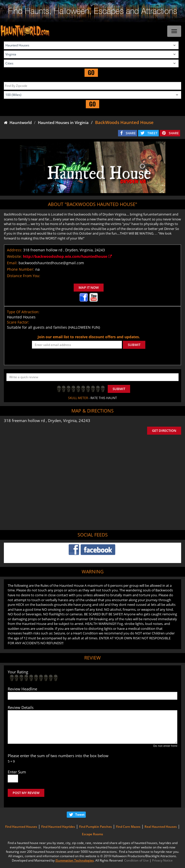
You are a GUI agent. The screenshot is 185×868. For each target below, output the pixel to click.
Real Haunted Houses (161, 827)
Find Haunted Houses (21, 827)
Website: (14, 256)
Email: (12, 263)
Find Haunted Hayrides (58, 827)
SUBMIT (134, 345)
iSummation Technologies (75, 860)
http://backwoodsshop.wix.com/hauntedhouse (67, 256)
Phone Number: (21, 269)
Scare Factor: (18, 322)
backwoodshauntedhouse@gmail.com (51, 263)
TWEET (152, 133)
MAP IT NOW (89, 287)
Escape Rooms (92, 834)
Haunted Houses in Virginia (63, 122)
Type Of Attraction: (23, 312)
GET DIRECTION (164, 431)
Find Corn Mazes (128, 827)
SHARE (131, 133)
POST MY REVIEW (26, 793)
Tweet (80, 815)
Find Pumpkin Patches (95, 827)
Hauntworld (18, 122)
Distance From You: (24, 276)
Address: (15, 250)
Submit (119, 389)
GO (91, 73)
